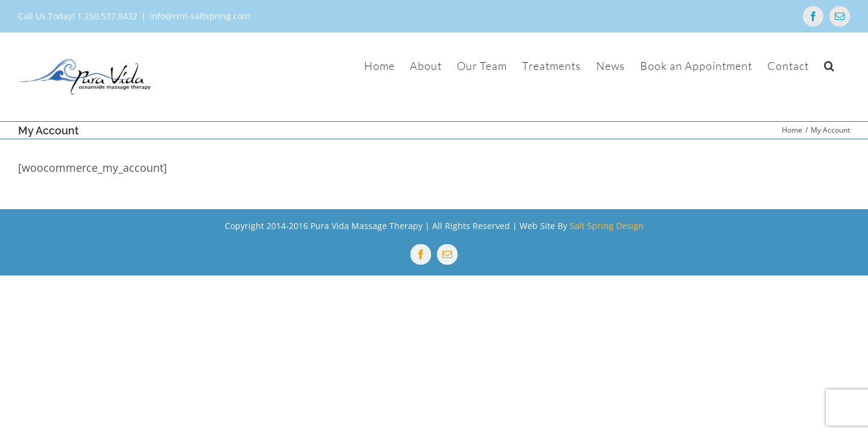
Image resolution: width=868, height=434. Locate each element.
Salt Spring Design (607, 226)
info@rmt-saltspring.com (200, 16)
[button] (844, 66)
